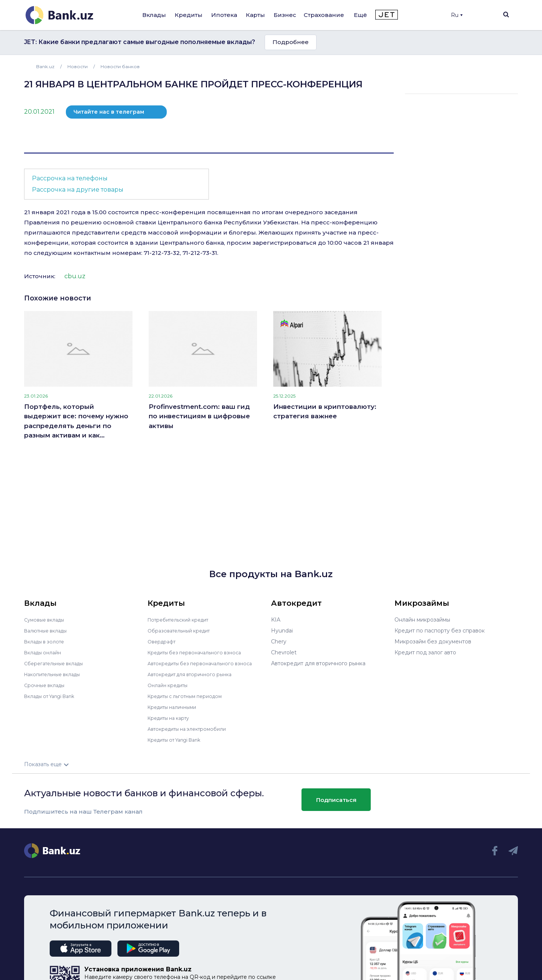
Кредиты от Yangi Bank (179, 740)
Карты (255, 15)
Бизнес (285, 15)
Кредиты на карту (172, 718)
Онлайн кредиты (170, 685)
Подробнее (291, 42)
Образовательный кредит (183, 631)
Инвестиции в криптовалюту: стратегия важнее (325, 412)
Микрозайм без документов (433, 642)
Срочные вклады (47, 685)
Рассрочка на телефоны (70, 178)
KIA (276, 620)
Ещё (360, 15)
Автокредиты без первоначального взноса (206, 663)
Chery (279, 642)
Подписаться (336, 799)
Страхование (324, 15)
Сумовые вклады (47, 620)
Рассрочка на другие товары (78, 190)
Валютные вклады (49, 631)
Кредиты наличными (175, 707)
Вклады (154, 15)
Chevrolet (284, 652)
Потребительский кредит (183, 620)
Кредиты (189, 15)
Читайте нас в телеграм (109, 112)
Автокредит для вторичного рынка (195, 674)
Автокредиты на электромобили (192, 729)
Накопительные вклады (56, 674)
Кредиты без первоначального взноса (199, 652)
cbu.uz (75, 276)
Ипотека (224, 15)
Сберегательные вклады (57, 663)
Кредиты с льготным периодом (190, 696)
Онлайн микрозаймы (422, 620)
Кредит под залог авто (425, 652)
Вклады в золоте (47, 642)
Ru (457, 15)
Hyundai (282, 631)
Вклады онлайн (45, 652)
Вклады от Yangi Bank (54, 696)
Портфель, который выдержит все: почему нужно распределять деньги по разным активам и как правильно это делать (76, 422)
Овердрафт (163, 642)
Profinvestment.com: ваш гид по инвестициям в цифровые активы (199, 416)
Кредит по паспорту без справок (440, 631)
